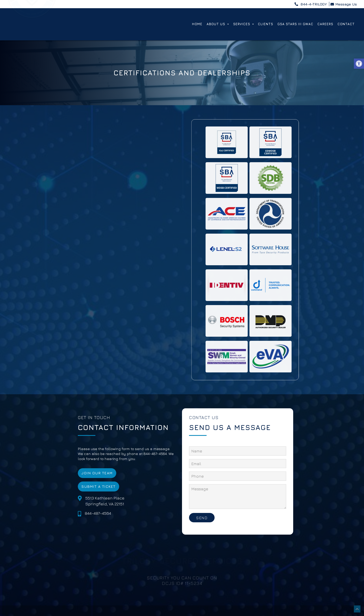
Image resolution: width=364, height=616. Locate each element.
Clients (265, 24)
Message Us (344, 4)
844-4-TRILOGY (311, 4)
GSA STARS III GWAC (295, 24)
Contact (346, 24)
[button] (359, 64)
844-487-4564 (98, 513)
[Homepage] (32, 38)
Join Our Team (97, 473)
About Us (218, 24)
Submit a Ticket (99, 486)
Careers (325, 24)
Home (197, 24)
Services (243, 24)
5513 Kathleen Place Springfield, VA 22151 (105, 501)
